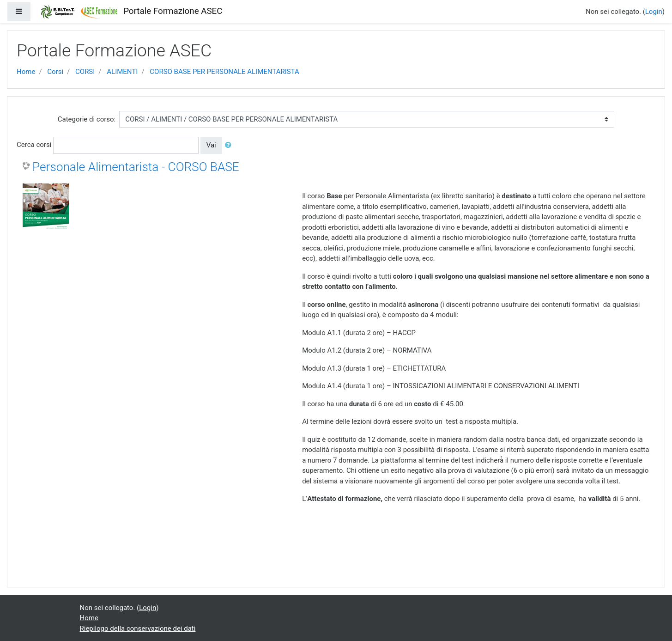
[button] (230, 145)
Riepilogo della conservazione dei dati (138, 629)
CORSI (85, 72)
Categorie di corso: (87, 119)
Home (26, 72)
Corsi (55, 72)
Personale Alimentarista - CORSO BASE (136, 167)
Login (654, 12)
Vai (211, 145)
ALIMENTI (122, 72)
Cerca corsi (34, 145)
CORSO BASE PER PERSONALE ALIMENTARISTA (224, 72)
